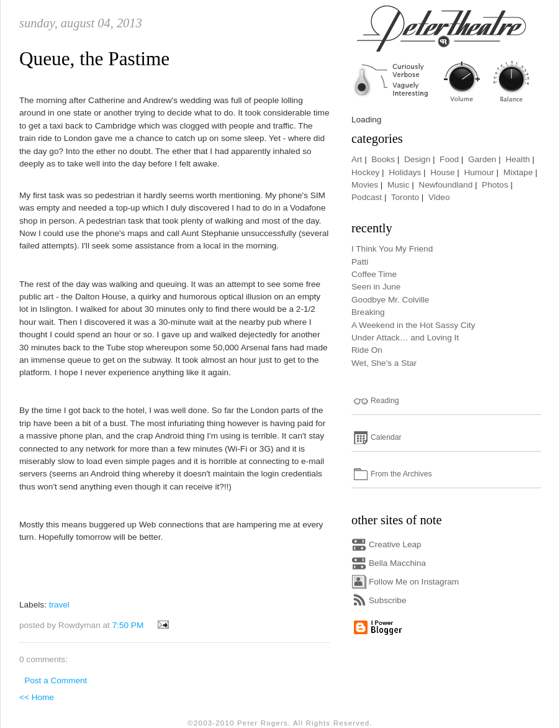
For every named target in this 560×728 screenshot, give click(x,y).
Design (417, 159)
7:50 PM (128, 625)
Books (383, 159)
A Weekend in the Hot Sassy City (413, 325)
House (442, 172)
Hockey (365, 172)
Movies (365, 185)
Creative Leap (395, 544)
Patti (360, 262)
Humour (479, 172)
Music (399, 185)
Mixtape (518, 172)
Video (439, 197)
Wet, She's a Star (384, 363)
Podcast (367, 197)
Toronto (405, 197)
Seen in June (376, 287)
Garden (482, 159)
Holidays (405, 172)
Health (517, 159)
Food (449, 159)
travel (59, 605)
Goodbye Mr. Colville (390, 300)
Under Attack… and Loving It (405, 338)
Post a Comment (56, 680)
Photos (495, 185)
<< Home (37, 697)
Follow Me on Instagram (414, 582)
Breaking (368, 312)
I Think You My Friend (392, 249)
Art (357, 159)
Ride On (367, 350)
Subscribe (387, 600)
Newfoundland (445, 185)
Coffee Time (374, 274)
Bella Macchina (397, 563)
